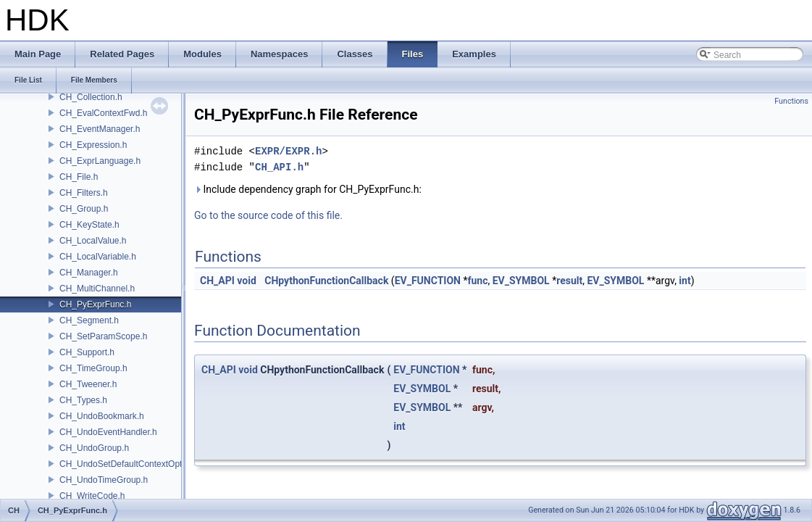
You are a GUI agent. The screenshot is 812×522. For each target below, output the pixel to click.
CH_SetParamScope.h (103, 336)
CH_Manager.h (89, 273)
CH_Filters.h (84, 193)
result (569, 281)
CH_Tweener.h (88, 384)
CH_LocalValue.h (93, 241)
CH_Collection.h (91, 97)
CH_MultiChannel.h (97, 289)
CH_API (217, 281)
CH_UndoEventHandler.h (108, 432)
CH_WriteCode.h (92, 496)
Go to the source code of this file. (268, 215)
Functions (791, 101)
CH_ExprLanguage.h (100, 161)
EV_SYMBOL (521, 281)
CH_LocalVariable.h (98, 257)
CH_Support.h (87, 352)
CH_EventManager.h (100, 129)
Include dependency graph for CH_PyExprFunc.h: (308, 189)
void (246, 281)
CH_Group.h (84, 209)
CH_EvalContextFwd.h (103, 113)
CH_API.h (279, 167)
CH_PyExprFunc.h (95, 304)
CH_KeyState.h (89, 225)
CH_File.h (79, 177)
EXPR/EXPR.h (288, 151)
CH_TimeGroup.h (93, 368)
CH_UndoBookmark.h (102, 416)
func (477, 281)
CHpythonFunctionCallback (326, 281)
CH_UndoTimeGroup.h (104, 480)
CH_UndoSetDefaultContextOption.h (130, 464)
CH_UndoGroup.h (94, 448)
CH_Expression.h (93, 145)
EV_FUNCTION (428, 281)
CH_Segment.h (89, 320)
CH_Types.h (83, 400)
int (685, 281)
